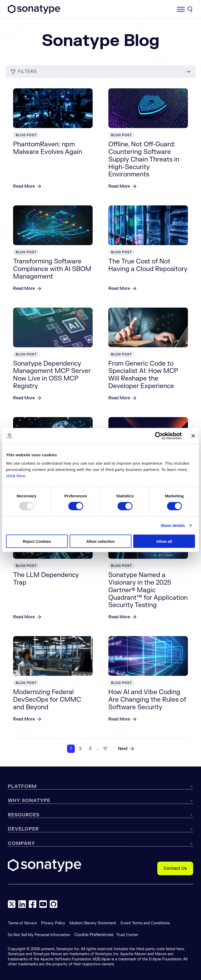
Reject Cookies (37, 541)
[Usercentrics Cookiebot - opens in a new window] (159, 436)
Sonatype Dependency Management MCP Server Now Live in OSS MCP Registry (52, 375)
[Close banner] (193, 436)
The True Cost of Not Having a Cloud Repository (148, 265)
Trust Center (127, 935)
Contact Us (175, 868)
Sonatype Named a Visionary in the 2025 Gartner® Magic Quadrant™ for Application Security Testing (148, 590)
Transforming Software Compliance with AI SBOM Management (52, 269)
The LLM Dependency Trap (46, 579)
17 (105, 749)
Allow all (164, 541)
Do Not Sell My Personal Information (39, 935)
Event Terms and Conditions (145, 923)
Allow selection (100, 541)
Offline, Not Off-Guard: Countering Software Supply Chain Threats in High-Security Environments (144, 159)
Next (123, 749)
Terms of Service (22, 923)
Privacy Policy (53, 923)
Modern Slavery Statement (93, 923)
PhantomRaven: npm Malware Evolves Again (48, 148)
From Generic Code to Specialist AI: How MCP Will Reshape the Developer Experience (143, 375)
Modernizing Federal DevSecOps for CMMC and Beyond (47, 700)
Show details (173, 525)
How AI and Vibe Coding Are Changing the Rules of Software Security (147, 700)
